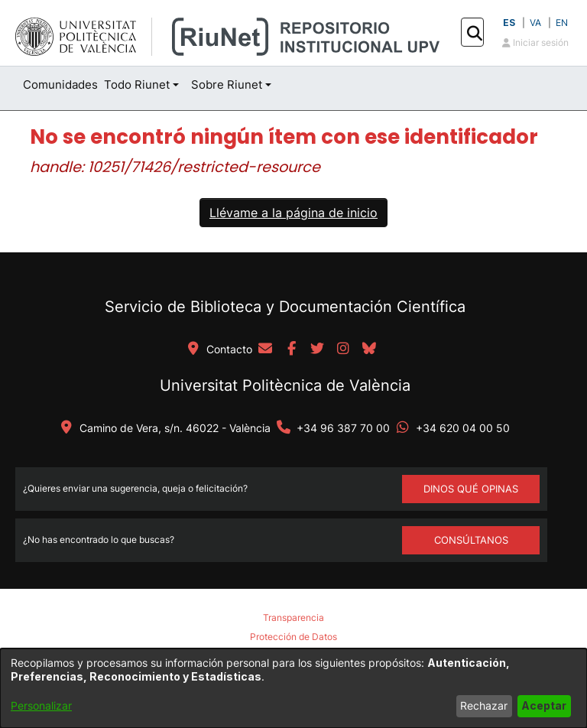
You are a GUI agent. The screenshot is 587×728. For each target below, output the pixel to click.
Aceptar (544, 705)
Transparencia (293, 617)
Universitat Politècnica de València (285, 385)
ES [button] (509, 23)
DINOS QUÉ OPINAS (471, 489)
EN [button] (562, 23)
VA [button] (535, 23)
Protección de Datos (293, 637)
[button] (474, 33)
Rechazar (484, 705)
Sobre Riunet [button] (227, 84)
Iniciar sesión (535, 42)
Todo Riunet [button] (137, 84)
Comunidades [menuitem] (60, 84)
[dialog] (293, 688)
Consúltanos (471, 540)
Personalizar (41, 705)
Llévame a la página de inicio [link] (293, 213)
